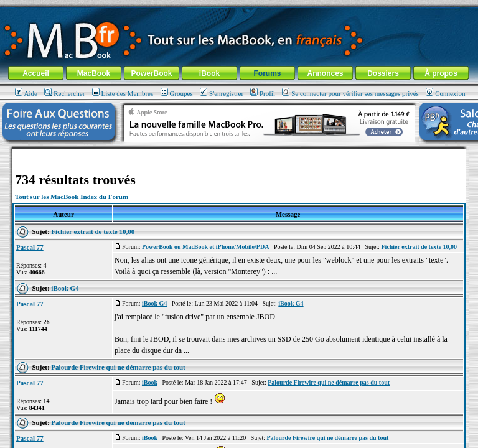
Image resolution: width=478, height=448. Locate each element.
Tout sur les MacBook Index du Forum (72, 197)
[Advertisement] (239, 153)
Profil (263, 93)
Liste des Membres (123, 93)
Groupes (177, 93)
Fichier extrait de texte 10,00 (93, 231)
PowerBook (151, 73)
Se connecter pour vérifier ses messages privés (350, 93)
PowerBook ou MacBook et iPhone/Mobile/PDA (205, 247)
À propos (441, 73)
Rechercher (64, 93)
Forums (267, 73)
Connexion (445, 93)
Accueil (36, 73)
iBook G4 (65, 288)
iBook (209, 73)
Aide (26, 93)
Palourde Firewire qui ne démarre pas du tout (118, 367)
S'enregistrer (222, 93)
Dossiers (383, 73)
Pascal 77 (30, 247)
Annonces (325, 73)
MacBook (94, 73)
